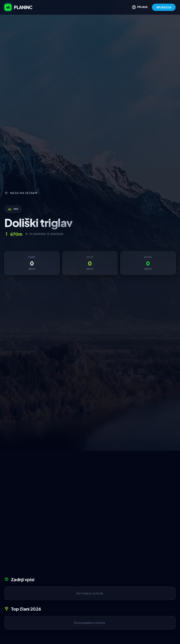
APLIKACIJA (164, 7)
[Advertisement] (90, 478)
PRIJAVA (140, 7)
